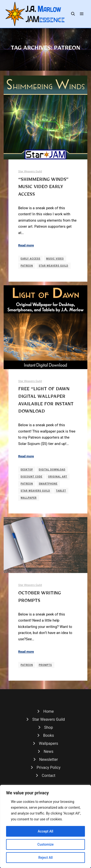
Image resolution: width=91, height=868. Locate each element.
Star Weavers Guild (30, 171)
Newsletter (49, 759)
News (49, 751)
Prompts (45, 665)
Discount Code (32, 477)
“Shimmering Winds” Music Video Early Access (43, 188)
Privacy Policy (49, 768)
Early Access (30, 259)
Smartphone (48, 484)
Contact (49, 776)
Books (49, 735)
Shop (49, 727)
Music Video (55, 259)
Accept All (46, 831)
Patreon (27, 266)
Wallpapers (48, 743)
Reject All (45, 858)
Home (48, 711)
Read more (26, 245)
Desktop (27, 470)
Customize (45, 844)
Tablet (61, 491)
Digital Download (52, 470)
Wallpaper (29, 498)
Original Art (58, 477)
